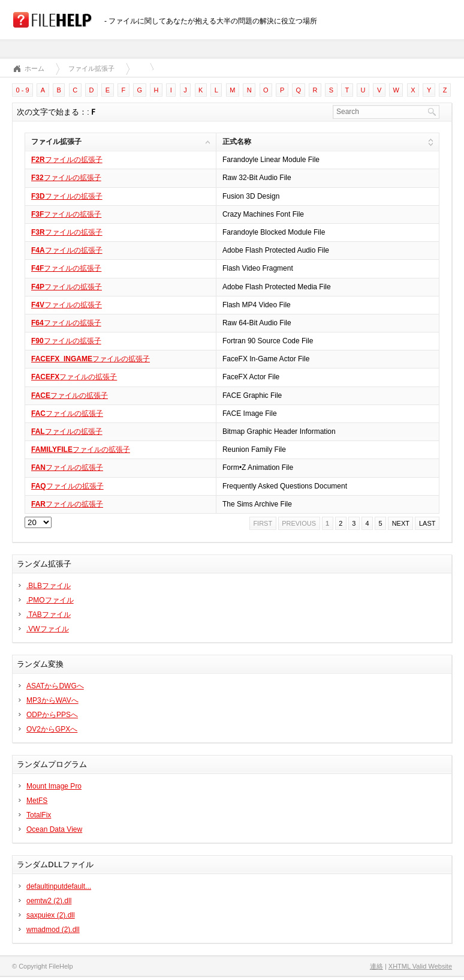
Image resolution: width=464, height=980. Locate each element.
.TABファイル (49, 615)
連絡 (376, 966)
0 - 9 (23, 90)
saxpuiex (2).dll (51, 915)
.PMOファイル (50, 600)
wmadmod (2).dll (53, 930)
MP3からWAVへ (52, 700)
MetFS (37, 801)
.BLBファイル (49, 586)
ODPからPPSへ (52, 715)
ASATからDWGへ (55, 686)
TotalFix (39, 815)
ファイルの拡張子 (67, 160)
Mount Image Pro (54, 786)
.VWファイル (48, 629)
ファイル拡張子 (91, 68)
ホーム (34, 68)
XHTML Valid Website (420, 966)
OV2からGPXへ (52, 729)
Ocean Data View (54, 829)
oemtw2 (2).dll (49, 901)
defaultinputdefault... (59, 886)
